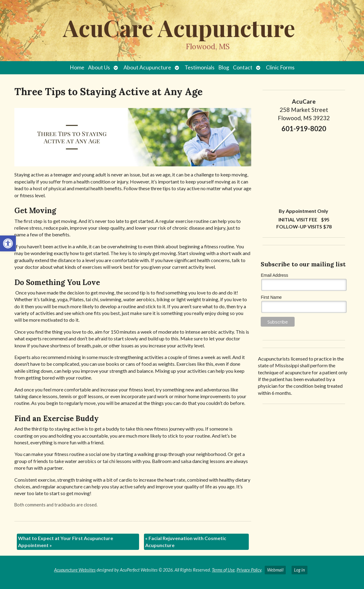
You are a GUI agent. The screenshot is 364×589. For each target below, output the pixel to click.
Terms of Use (223, 570)
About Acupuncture (147, 67)
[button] (8, 243)
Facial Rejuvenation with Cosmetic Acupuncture (186, 541)
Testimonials (200, 67)
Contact (243, 67)
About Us (99, 67)
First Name (271, 297)
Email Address (274, 275)
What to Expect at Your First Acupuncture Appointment (66, 541)
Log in (300, 570)
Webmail (275, 570)
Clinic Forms (280, 67)
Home (77, 67)
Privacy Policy (249, 570)
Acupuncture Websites (75, 570)
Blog (224, 67)
